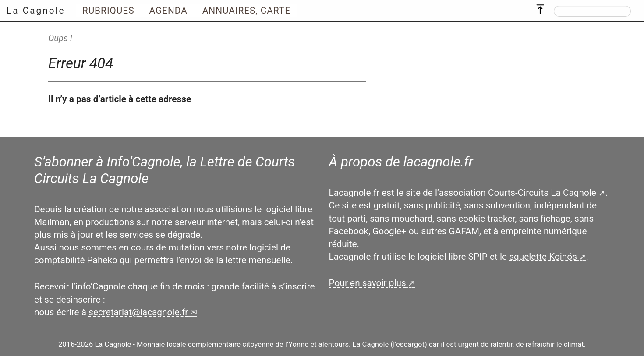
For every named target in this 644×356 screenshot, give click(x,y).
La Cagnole (36, 11)
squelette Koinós (543, 257)
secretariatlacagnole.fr (138, 312)
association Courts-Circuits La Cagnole (518, 193)
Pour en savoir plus (368, 283)
